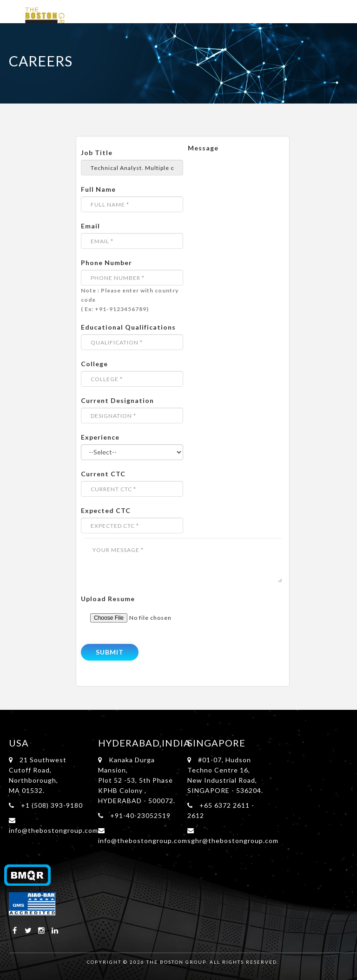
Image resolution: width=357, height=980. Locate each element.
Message (203, 148)
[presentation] (144, 638)
